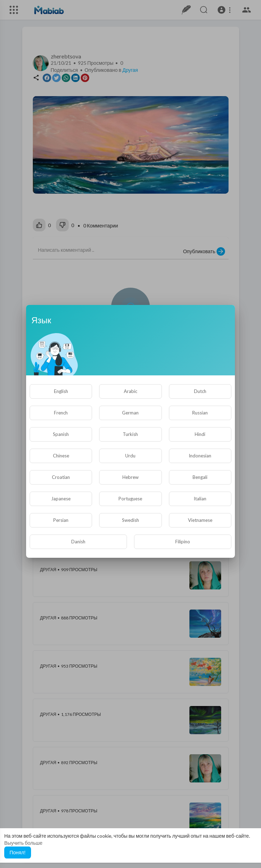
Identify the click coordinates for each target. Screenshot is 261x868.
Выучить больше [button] (23, 843)
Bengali (200, 477)
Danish (78, 542)
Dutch (200, 391)
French (61, 413)
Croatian (61, 477)
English (61, 391)
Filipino (183, 542)
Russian (200, 413)
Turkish (130, 434)
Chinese (61, 456)
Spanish (61, 434)
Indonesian (200, 456)
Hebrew (130, 477)
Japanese (61, 499)
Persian (61, 520)
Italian (200, 499)
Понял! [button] (18, 852)
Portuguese (130, 499)
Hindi (200, 434)
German (130, 413)
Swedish (130, 520)
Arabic (130, 391)
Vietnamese (200, 520)
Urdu (130, 456)
